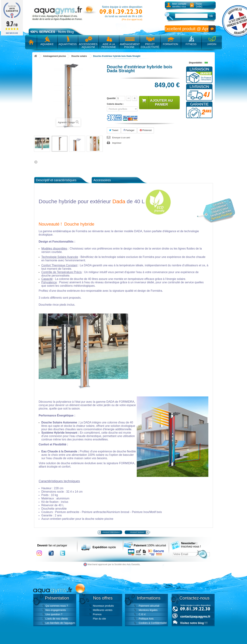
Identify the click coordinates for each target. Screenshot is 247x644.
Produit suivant (137, 532)
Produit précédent (111, 532)
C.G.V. (142, 614)
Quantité (111, 98)
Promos (97, 614)
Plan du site (99, 619)
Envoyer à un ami (121, 138)
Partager (129, 130)
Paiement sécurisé (149, 606)
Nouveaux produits (103, 606)
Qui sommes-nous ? (57, 606)
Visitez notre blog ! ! (194, 623)
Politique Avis (146, 619)
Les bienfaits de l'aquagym (60, 623)
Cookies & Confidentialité (153, 623)
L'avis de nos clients (57, 619)
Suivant (36, 162)
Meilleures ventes (103, 610)
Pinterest (146, 130)
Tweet (114, 130)
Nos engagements (56, 610)
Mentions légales (148, 610)
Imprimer (117, 143)
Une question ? (54, 614)
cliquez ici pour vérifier (152, 564)
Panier (199, 5)
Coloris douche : (116, 104)
